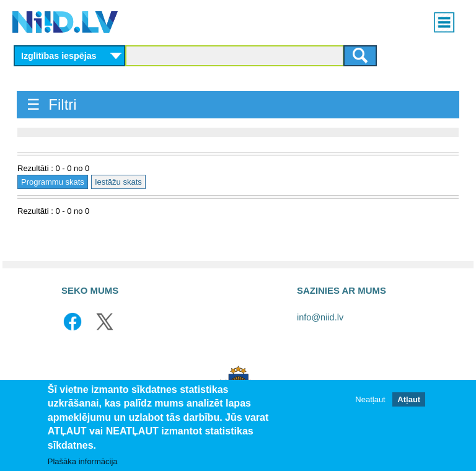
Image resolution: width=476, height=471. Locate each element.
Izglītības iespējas (59, 56)
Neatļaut (370, 399)
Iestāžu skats (118, 182)
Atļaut (409, 399)
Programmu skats (53, 182)
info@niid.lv (320, 317)
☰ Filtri (52, 104)
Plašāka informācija (83, 462)
